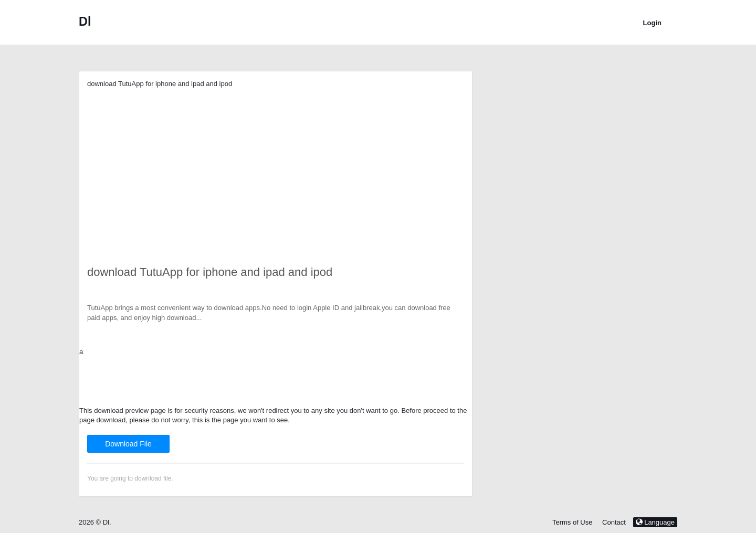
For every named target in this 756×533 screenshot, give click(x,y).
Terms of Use (573, 522)
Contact (614, 522)
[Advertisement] (276, 163)
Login (652, 23)
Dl (85, 22)
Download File (128, 444)
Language (655, 522)
